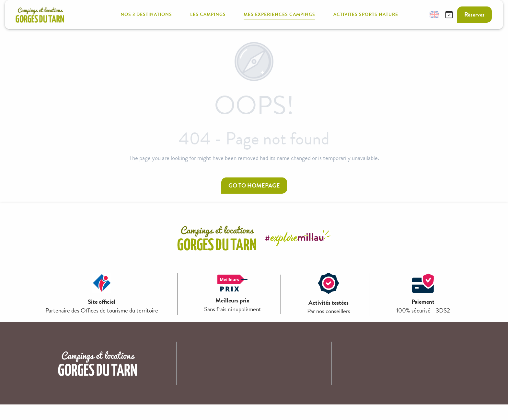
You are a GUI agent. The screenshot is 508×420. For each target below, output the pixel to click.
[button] (419, 15)
